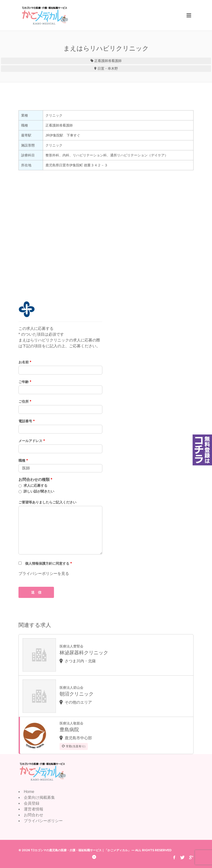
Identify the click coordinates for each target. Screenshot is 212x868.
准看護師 (115, 61)
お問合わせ (34, 815)
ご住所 (25, 401)
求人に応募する (35, 485)
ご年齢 (25, 382)
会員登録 (32, 803)
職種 (23, 460)
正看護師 (101, 61)
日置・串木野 (108, 68)
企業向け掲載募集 (39, 797)
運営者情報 (34, 809)
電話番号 (26, 421)
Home (29, 792)
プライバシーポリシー (43, 821)
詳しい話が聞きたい (39, 491)
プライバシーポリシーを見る (44, 574)
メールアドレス (32, 441)
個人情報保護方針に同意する (48, 563)
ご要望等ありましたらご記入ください (47, 502)
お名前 (25, 362)
